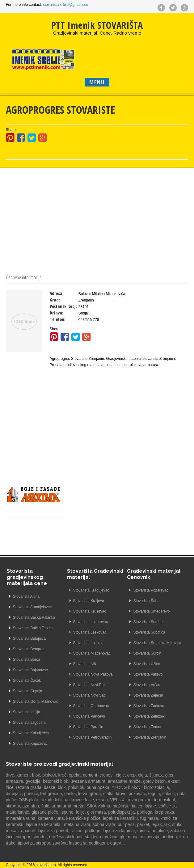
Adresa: (57, 293)
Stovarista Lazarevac (91, 622)
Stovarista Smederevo (151, 611)
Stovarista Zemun (148, 727)
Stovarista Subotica (149, 632)
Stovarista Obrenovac (91, 706)
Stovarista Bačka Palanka (34, 617)
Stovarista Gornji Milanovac (36, 702)
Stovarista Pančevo (89, 716)
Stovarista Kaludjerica (31, 733)
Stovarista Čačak (27, 680)
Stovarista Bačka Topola (33, 628)
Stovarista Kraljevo (89, 601)
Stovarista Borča (27, 659)
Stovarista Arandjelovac (32, 607)
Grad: (55, 300)
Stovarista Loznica (88, 643)
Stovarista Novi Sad (89, 695)
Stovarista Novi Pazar (91, 685)
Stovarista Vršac (147, 685)
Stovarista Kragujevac (91, 590)
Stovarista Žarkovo (149, 706)
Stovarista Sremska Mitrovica (157, 643)
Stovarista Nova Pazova (93, 674)
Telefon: (58, 319)
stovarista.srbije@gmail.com (66, 5)
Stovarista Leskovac (90, 632)
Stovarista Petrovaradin (93, 737)
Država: (57, 313)
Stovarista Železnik (149, 716)
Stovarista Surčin (147, 653)
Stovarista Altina (26, 596)
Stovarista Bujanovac (30, 670)
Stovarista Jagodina (29, 723)
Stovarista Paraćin (88, 727)
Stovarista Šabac (147, 601)
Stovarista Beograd (29, 649)
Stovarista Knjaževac (30, 744)
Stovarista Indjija (27, 712)
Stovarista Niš (85, 664)
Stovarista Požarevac (151, 590)
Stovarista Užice (147, 664)
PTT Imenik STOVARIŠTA (97, 25)
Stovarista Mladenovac (92, 653)
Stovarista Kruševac (90, 611)
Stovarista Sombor (148, 622)
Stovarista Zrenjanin (150, 737)
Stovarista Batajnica (29, 638)
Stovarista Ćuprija (28, 691)
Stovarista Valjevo (148, 674)
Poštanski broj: (63, 306)
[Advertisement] (97, 220)
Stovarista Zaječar (148, 695)
